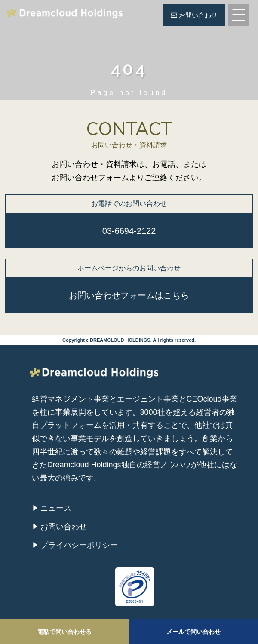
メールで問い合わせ (193, 632)
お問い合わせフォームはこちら (129, 295)
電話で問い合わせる (64, 632)
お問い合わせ (194, 15)
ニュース (56, 508)
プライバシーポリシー (79, 545)
